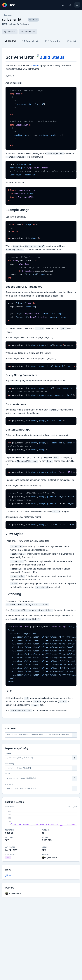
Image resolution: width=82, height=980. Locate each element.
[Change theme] (63, 5)
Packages (7, 15)
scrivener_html (14, 19)
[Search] (70, 5)
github (8, 875)
